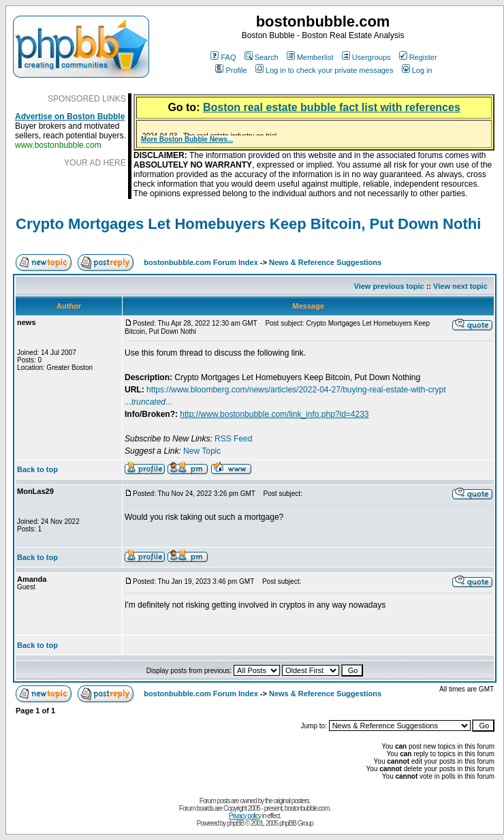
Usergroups (366, 57)
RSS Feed (233, 439)
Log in (417, 70)
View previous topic (389, 286)
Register (418, 57)
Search (262, 57)
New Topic (202, 451)
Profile (231, 70)
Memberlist (310, 57)
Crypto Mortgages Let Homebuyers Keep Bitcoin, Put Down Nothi (248, 224)
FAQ (223, 57)
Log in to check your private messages (325, 70)
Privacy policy (245, 816)
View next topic (460, 286)
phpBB (235, 823)
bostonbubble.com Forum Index (201, 262)
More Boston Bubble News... (187, 139)
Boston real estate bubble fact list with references (332, 107)
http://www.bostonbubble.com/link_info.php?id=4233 (274, 414)
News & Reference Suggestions (325, 262)
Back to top (37, 469)
